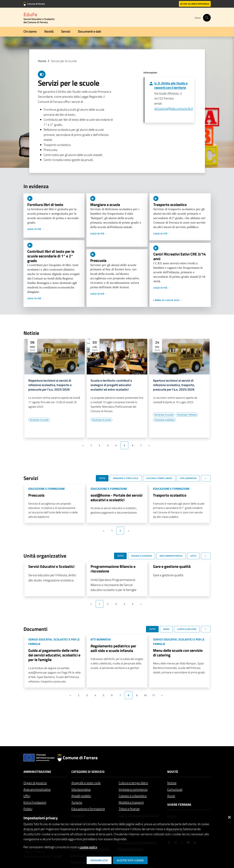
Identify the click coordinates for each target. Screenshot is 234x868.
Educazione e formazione (88, 809)
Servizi (66, 31)
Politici (28, 809)
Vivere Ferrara (179, 805)
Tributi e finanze (129, 809)
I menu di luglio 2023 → (168, 300)
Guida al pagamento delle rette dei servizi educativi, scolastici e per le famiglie (54, 655)
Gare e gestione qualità (172, 566)
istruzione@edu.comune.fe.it (174, 108)
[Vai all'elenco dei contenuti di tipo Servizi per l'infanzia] (187, 415)
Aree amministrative (37, 789)
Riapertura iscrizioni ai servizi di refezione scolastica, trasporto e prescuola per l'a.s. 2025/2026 (50, 385)
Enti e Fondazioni (35, 802)
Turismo (77, 802)
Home (42, 61)
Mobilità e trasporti (131, 802)
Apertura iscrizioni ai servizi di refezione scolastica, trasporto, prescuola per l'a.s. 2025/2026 (174, 385)
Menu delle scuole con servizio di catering (178, 653)
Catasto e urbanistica (133, 796)
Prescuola (98, 260)
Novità (49, 31)
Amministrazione (37, 772)
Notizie (172, 783)
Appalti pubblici (81, 796)
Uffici (27, 796)
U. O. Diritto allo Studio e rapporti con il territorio (171, 85)
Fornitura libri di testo (45, 205)
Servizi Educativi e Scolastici (51, 566)
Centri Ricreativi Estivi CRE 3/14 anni (180, 256)
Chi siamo (30, 31)
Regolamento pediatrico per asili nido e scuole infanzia (113, 648)
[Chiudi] (229, 817)
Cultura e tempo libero (133, 783)
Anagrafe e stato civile (86, 783)
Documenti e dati (90, 31)
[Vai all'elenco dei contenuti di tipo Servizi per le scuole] (39, 420)
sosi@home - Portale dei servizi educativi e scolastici (117, 497)
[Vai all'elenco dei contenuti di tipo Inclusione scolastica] (164, 420)
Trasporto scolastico (170, 205)
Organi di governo (35, 783)
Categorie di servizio (88, 772)
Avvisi (171, 796)
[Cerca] (207, 18)
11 (153, 695)
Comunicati (175, 789)
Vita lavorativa (81, 789)
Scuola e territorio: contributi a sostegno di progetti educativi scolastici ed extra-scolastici (111, 385)
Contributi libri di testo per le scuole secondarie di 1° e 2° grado (51, 256)
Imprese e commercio (133, 789)
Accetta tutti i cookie (130, 860)
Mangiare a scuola (105, 205)
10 (145, 695)
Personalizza (99, 860)
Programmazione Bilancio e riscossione (113, 569)
